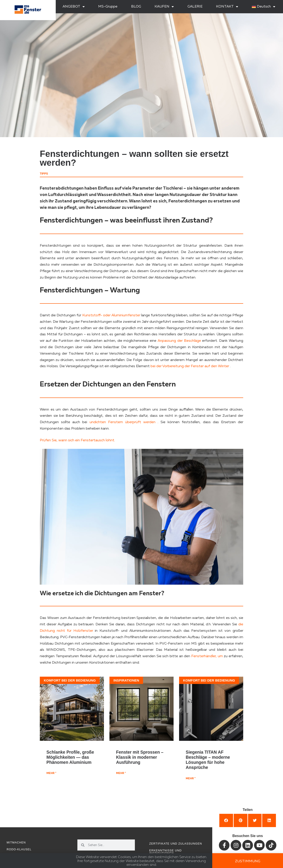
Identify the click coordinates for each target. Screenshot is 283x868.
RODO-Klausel (19, 849)
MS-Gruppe (108, 7)
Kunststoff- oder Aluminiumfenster (111, 315)
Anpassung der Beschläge (179, 341)
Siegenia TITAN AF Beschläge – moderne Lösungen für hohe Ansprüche (208, 760)
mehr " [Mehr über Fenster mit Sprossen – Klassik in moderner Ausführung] (121, 773)
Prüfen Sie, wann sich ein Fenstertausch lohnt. (77, 440)
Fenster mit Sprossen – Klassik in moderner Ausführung (140, 757)
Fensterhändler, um (207, 656)
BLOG (136, 7)
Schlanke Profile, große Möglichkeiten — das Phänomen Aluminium (70, 757)
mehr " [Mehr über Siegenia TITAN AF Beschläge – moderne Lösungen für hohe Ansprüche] (191, 779)
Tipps (44, 174)
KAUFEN (164, 7)
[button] (226, 820)
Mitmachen (16, 842)
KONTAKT (227, 7)
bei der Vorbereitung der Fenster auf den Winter (190, 366)
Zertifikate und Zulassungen (176, 844)
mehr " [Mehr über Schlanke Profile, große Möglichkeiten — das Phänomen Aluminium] (51, 773)
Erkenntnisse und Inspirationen (165, 852)
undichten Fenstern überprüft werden (122, 422)
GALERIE (195, 7)
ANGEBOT (74, 7)
